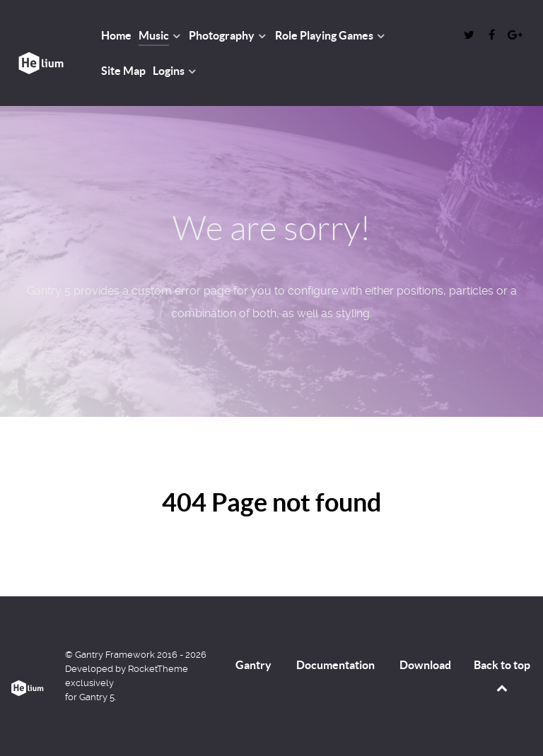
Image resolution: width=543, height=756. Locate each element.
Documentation (335, 665)
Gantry (253, 665)
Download (425, 665)
